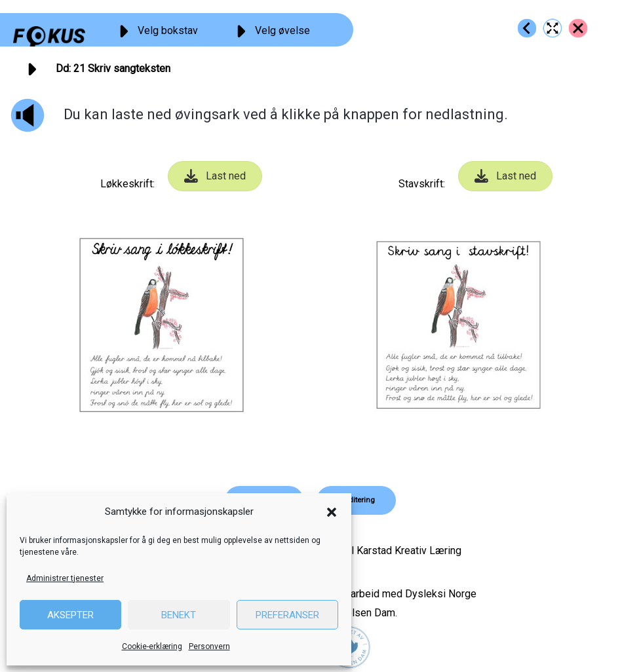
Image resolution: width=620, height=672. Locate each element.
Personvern (209, 646)
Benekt (179, 615)
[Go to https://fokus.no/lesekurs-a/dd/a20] (527, 28)
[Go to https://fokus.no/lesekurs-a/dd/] (578, 28)
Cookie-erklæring (152, 646)
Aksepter (70, 615)
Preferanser (287, 615)
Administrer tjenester (65, 578)
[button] (332, 512)
